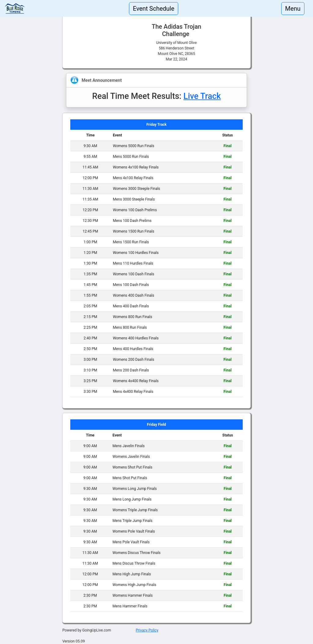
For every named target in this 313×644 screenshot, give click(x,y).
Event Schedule (154, 9)
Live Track (202, 96)
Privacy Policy (147, 630)
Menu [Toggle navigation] (293, 9)
